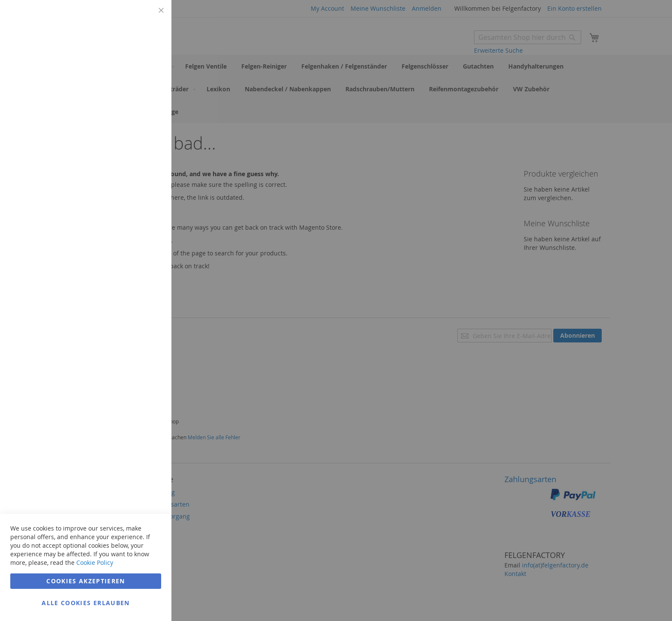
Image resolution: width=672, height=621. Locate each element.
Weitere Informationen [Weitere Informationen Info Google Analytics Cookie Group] (130, 287)
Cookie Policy (95, 562)
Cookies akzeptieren (86, 581)
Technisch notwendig (148, 17)
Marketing (148, 108)
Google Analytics (148, 224)
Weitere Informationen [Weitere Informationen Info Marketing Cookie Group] (130, 187)
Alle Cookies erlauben (85, 603)
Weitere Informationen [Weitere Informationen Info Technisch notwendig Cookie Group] (130, 71)
